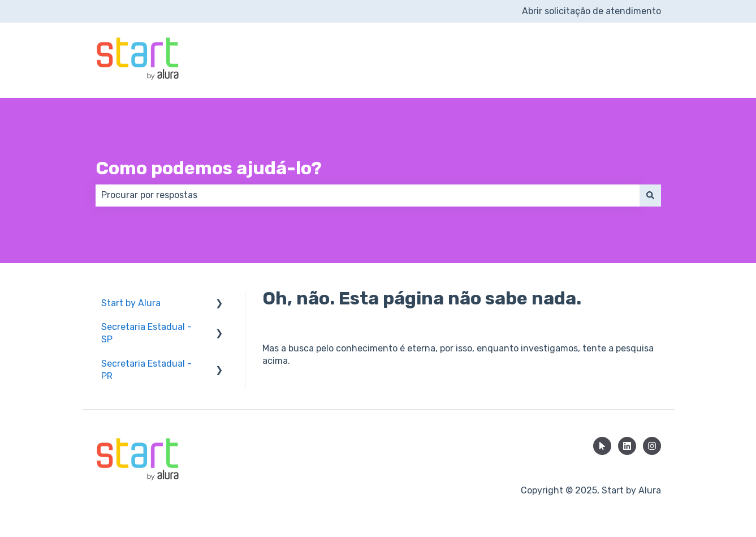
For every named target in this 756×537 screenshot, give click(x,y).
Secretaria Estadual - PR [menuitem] (146, 370)
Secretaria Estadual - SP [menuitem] (146, 333)
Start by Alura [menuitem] (131, 303)
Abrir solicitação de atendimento (591, 11)
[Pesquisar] (650, 195)
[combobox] (368, 195)
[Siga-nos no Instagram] (652, 446)
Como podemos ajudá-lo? (209, 168)
